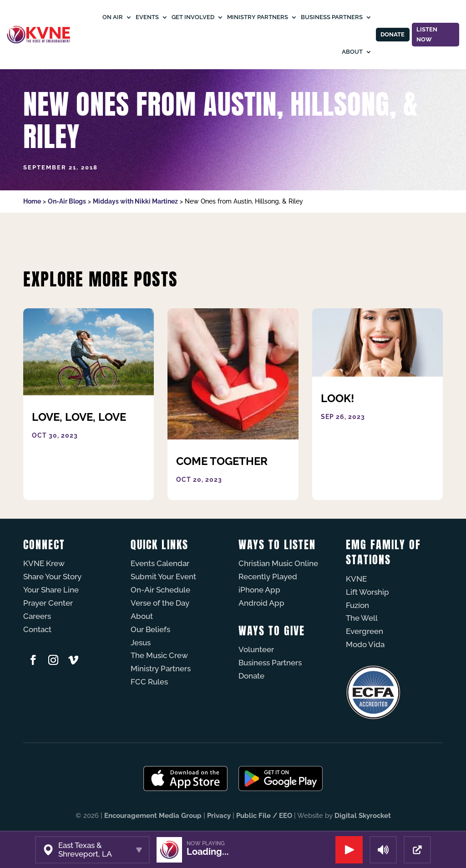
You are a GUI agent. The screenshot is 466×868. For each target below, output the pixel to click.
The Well (362, 618)
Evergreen (365, 631)
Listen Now (427, 34)
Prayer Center (48, 603)
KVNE (356, 579)
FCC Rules (149, 682)
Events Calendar (160, 563)
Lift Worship (367, 592)
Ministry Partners (256, 17)
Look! (337, 398)
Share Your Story (52, 577)
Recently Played (268, 577)
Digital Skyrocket (363, 816)
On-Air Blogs (67, 201)
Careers (37, 616)
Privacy (219, 816)
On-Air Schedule (160, 590)
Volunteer (256, 649)
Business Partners (330, 17)
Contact (37, 629)
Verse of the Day (160, 603)
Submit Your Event (163, 577)
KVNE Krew (44, 563)
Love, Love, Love (79, 417)
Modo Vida (365, 644)
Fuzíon (357, 605)
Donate (392, 35)
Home (32, 201)
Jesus (141, 643)
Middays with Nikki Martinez (135, 201)
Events (146, 17)
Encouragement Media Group (153, 816)
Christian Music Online (278, 563)
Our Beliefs (150, 629)
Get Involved (192, 17)
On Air (111, 17)
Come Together (222, 461)
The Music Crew (159, 655)
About (351, 52)
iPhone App (259, 590)
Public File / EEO (264, 816)
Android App (261, 603)
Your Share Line (51, 590)
